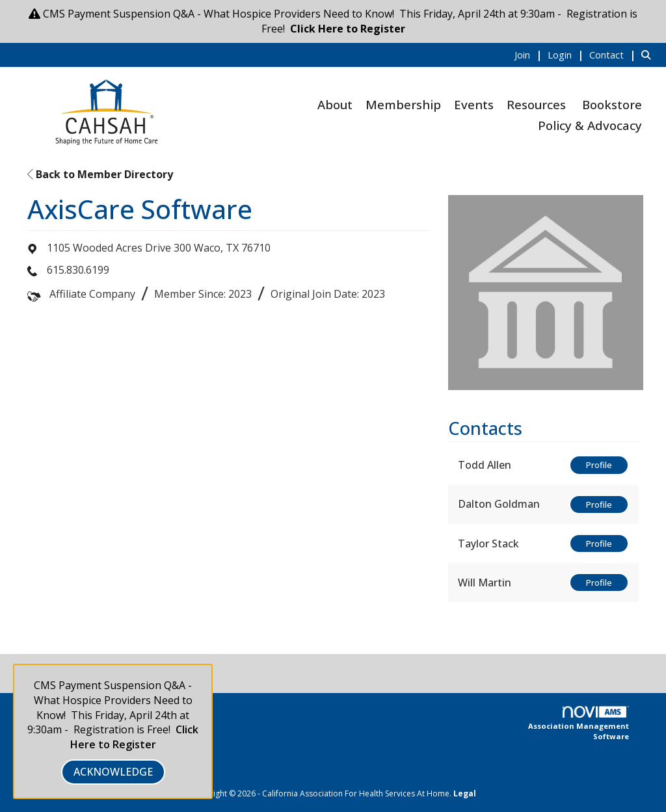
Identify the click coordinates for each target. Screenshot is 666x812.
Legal (465, 793)
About (335, 104)
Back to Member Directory (100, 174)
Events (474, 104)
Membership (403, 104)
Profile (599, 465)
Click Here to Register (348, 29)
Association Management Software (579, 724)
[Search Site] (649, 55)
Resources (536, 104)
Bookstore (612, 104)
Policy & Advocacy (590, 125)
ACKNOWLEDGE (113, 772)
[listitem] (530, 55)
